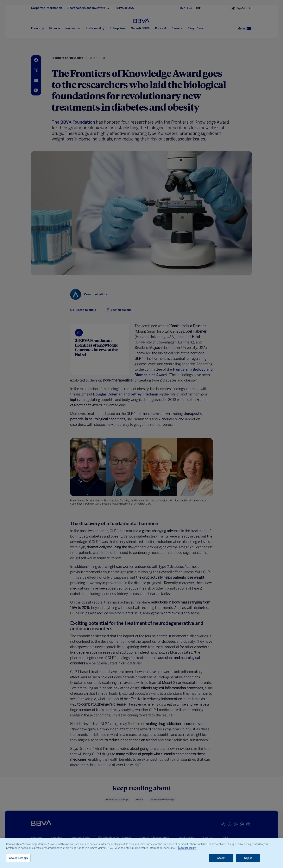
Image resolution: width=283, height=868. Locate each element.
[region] (141, 853)
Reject (248, 858)
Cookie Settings (18, 858)
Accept (221, 858)
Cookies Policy (187, 848)
